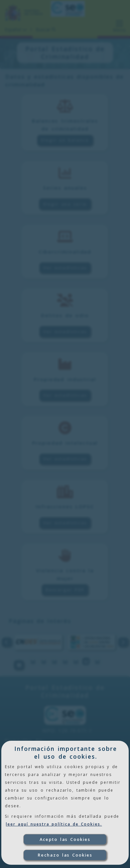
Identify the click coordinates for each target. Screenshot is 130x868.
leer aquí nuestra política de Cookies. (54, 824)
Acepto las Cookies (65, 839)
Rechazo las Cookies (65, 855)
